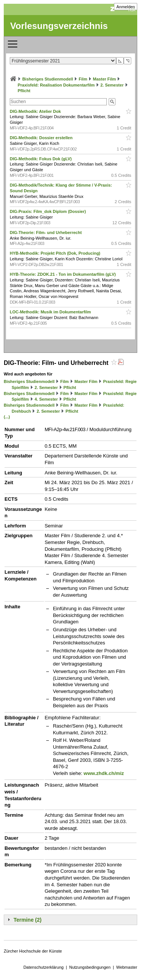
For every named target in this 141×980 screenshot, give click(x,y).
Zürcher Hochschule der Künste (33, 951)
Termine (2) (27, 920)
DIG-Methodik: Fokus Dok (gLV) (41, 159)
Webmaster (127, 967)
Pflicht (24, 91)
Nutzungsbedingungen (90, 967)
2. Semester (112, 85)
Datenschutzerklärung (43, 967)
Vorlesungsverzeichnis (59, 26)
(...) (7, 417)
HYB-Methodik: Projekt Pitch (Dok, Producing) (56, 253)
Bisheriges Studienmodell (48, 79)
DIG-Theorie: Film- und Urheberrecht (46, 232)
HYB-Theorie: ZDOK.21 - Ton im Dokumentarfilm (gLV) (63, 274)
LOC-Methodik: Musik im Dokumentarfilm (51, 312)
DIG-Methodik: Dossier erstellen (42, 138)
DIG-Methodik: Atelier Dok (36, 111)
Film (83, 79)
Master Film (104, 79)
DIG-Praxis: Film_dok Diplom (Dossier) (48, 211)
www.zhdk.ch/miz (104, 773)
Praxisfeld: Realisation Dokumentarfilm (56, 85)
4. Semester (46, 399)
